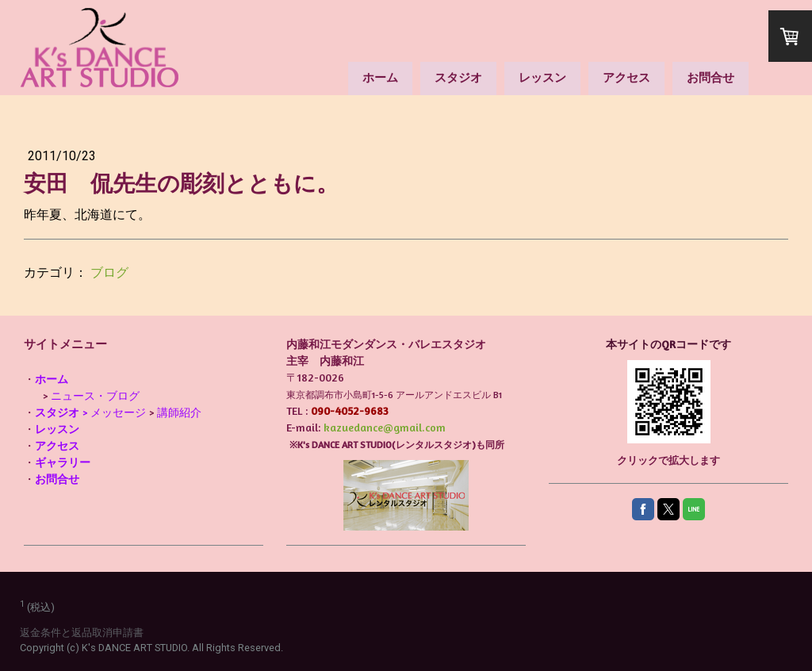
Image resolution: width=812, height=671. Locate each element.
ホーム (380, 77)
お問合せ (710, 77)
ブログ (109, 272)
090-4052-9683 (350, 410)
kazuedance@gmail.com (385, 427)
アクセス (626, 77)
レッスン (542, 77)
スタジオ (458, 77)
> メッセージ (90, 412)
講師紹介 (179, 412)
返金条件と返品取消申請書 (82, 633)
